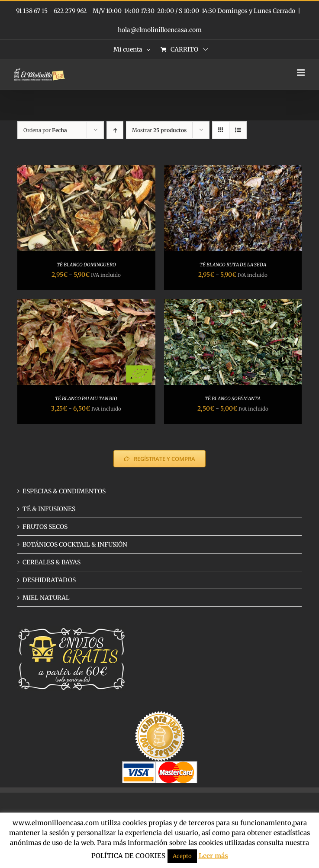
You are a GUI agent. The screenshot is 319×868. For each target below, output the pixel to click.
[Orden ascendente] (115, 130)
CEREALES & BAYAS (52, 562)
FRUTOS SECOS (45, 527)
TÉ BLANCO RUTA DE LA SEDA (233, 265)
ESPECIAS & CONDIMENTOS (64, 491)
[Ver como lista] (238, 130)
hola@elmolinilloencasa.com (160, 30)
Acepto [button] (182, 856)
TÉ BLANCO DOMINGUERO (86, 265)
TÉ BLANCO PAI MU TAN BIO (86, 398)
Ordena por (45, 130)
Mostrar (159, 130)
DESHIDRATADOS (49, 580)
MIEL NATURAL (46, 598)
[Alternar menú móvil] (301, 73)
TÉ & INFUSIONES (49, 509)
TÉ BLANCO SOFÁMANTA (233, 398)
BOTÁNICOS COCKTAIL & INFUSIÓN (75, 544)
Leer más (213, 856)
